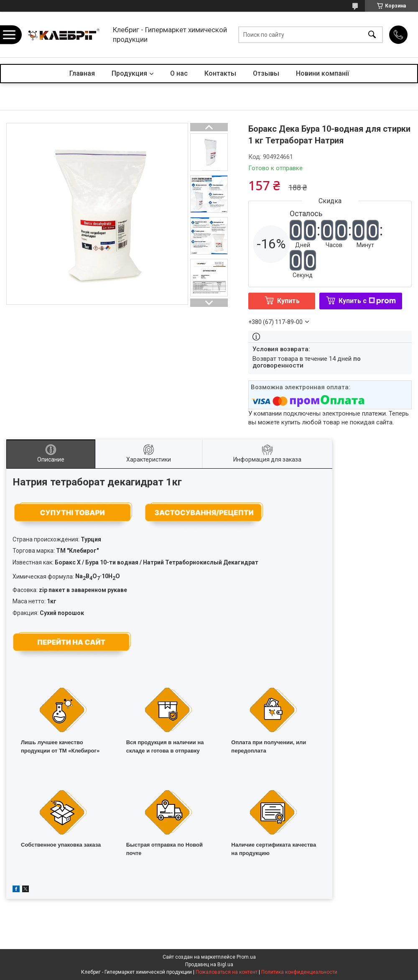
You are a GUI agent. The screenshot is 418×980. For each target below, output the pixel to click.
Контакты (220, 73)
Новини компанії (322, 73)
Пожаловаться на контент (227, 972)
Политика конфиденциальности (299, 972)
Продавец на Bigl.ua (209, 965)
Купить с (367, 301)
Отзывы (266, 73)
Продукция (129, 73)
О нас (179, 73)
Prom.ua (246, 957)
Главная (82, 73)
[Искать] (372, 34)
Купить (288, 301)
